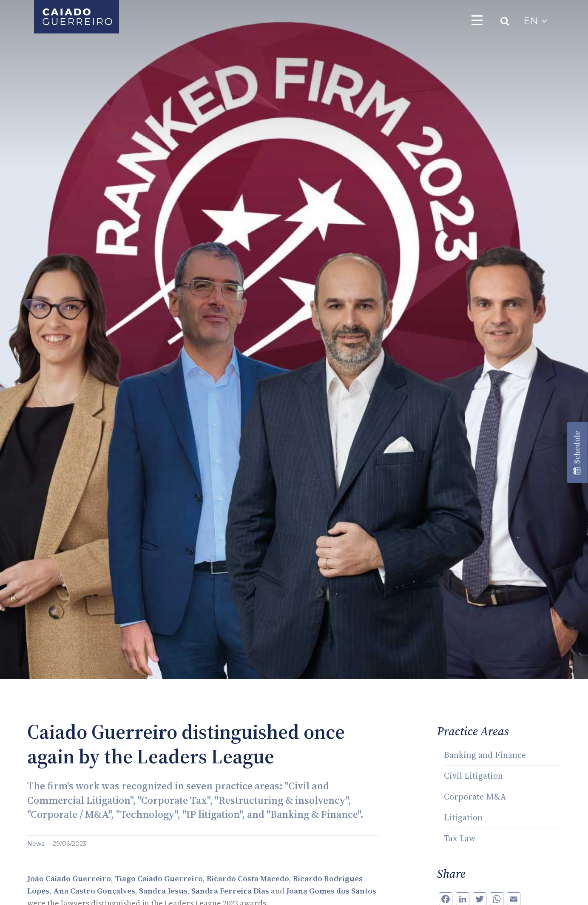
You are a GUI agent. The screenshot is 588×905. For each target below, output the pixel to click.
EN (535, 21)
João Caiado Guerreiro (69, 878)
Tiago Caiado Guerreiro (159, 878)
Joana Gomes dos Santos (331, 891)
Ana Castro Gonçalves (94, 891)
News (37, 844)
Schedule (577, 453)
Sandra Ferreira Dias (230, 891)
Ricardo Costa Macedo (248, 878)
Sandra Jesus (163, 891)
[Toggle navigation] (477, 20)
